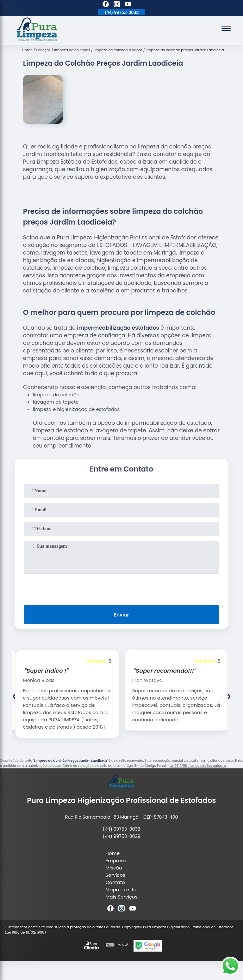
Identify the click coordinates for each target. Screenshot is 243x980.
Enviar (121, 615)
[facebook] (106, 5)
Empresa (116, 860)
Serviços (115, 875)
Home (113, 853)
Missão (114, 868)
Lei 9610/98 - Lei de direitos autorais (198, 766)
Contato (115, 882)
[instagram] (117, 5)
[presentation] (121, 588)
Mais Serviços (122, 897)
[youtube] (128, 5)
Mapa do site (121, 890)
